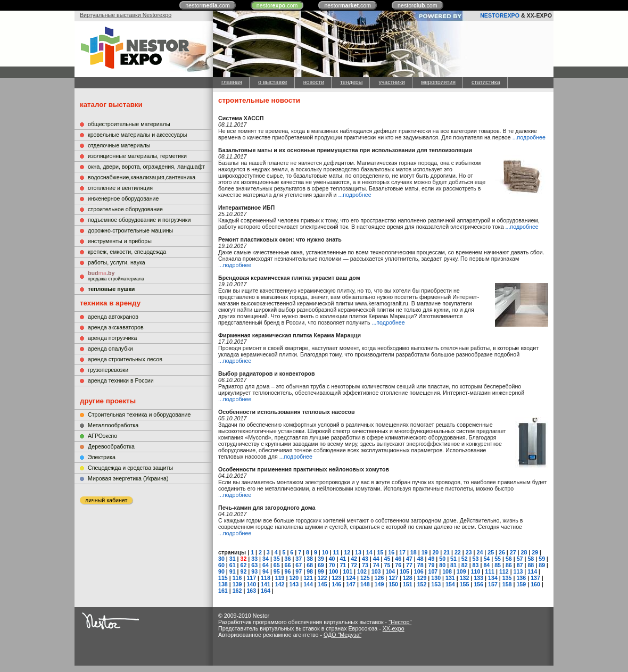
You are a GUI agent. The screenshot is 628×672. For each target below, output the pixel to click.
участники (391, 82)
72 (354, 565)
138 (223, 584)
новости (314, 82)
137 (535, 578)
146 (337, 584)
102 (362, 571)
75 (387, 565)
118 (266, 578)
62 (244, 565)
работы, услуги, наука (117, 262)
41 (343, 559)
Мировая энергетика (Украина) (128, 478)
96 (288, 571)
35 (277, 559)
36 (288, 559)
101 (348, 571)
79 (432, 565)
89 (542, 565)
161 (223, 591)
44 (376, 559)
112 (504, 571)
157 (493, 584)
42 (354, 559)
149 (379, 584)
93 (254, 571)
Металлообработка (113, 425)
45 (387, 559)
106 (419, 571)
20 (435, 552)
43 (365, 559)
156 (478, 584)
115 (223, 578)
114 (532, 571)
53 (476, 559)
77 (409, 565)
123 (337, 578)
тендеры (351, 82)
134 (493, 578)
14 (369, 552)
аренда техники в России (121, 380)
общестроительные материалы (129, 124)
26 (502, 552)
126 (379, 578)
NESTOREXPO (500, 15)
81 (453, 565)
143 (294, 584)
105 (404, 571)
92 (244, 571)
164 (266, 591)
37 (299, 559)
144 (308, 584)
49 (432, 559)
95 (277, 571)
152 (422, 584)
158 (507, 584)
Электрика (102, 457)
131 (450, 578)
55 (498, 559)
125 (365, 578)
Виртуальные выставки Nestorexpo (126, 15)
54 (486, 559)
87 (520, 565)
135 (507, 578)
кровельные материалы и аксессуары (137, 135)
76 (398, 565)
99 (321, 571)
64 (266, 565)
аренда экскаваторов (116, 327)
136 (521, 578)
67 (299, 565)
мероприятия (438, 82)
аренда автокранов (113, 317)
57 (520, 559)
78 (420, 565)
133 (478, 578)
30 (221, 559)
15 (381, 552)
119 (280, 578)
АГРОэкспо (102, 436)
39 (321, 559)
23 (469, 552)
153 (436, 584)
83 (476, 565)
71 (343, 565)
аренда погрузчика (112, 338)
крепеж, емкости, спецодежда (127, 252)
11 (336, 552)
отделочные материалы (119, 145)
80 (442, 565)
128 (408, 578)
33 (254, 559)
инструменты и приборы (120, 241)
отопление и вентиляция (120, 188)
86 (509, 565)
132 (465, 578)
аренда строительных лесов (125, 359)
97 (299, 571)
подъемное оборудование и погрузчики (139, 220)
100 (334, 571)
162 (237, 591)
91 (233, 571)
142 (280, 584)
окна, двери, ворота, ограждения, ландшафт (146, 167)
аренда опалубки (110, 349)
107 (433, 571)
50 (442, 559)
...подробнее (529, 137)
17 (402, 552)
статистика (486, 82)
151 (408, 584)
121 (308, 578)
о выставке (273, 82)
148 (365, 584)
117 (251, 578)
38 (310, 559)
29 (535, 552)
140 (251, 584)
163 (251, 591)
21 (447, 552)
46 (398, 559)
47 (409, 559)
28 (524, 552)
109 (461, 571)
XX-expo (394, 628)
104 (390, 571)
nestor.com (208, 5)
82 (465, 565)
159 (521, 584)
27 (513, 552)
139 (237, 584)
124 (351, 578)
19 (425, 552)
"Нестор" (400, 622)
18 (414, 552)
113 (518, 571)
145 (323, 584)
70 (332, 565)
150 (393, 584)
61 (233, 565)
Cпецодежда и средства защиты (130, 468)
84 (486, 565)
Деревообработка (111, 446)
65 (277, 565)
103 (376, 571)
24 (480, 552)
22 (458, 552)
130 (436, 578)
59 (542, 559)
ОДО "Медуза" (342, 635)
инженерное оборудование (123, 198)
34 (266, 559)
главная (232, 82)
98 (310, 571)
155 (465, 584)
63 (254, 565)
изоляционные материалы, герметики (137, 156)
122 (323, 578)
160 (535, 584)
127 (393, 578)
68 (310, 565)
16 (391, 552)
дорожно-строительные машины (130, 230)
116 (237, 578)
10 (325, 552)
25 (491, 552)
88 (531, 565)
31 (233, 559)
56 (509, 559)
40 (332, 559)
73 (365, 565)
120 (294, 578)
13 (358, 552)
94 (266, 571)
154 (450, 584)
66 (288, 565)
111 (490, 571)
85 (498, 565)
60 (221, 565)
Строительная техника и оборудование (139, 414)
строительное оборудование (125, 209)
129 (422, 578)
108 (447, 571)
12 (347, 552)
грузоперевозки (108, 370)
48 (420, 559)
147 (351, 584)
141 (266, 584)
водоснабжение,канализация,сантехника (142, 177)
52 (465, 559)
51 (453, 559)
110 (476, 571)
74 (376, 565)
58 (531, 559)
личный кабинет (106, 500)
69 (321, 565)
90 (221, 571)
